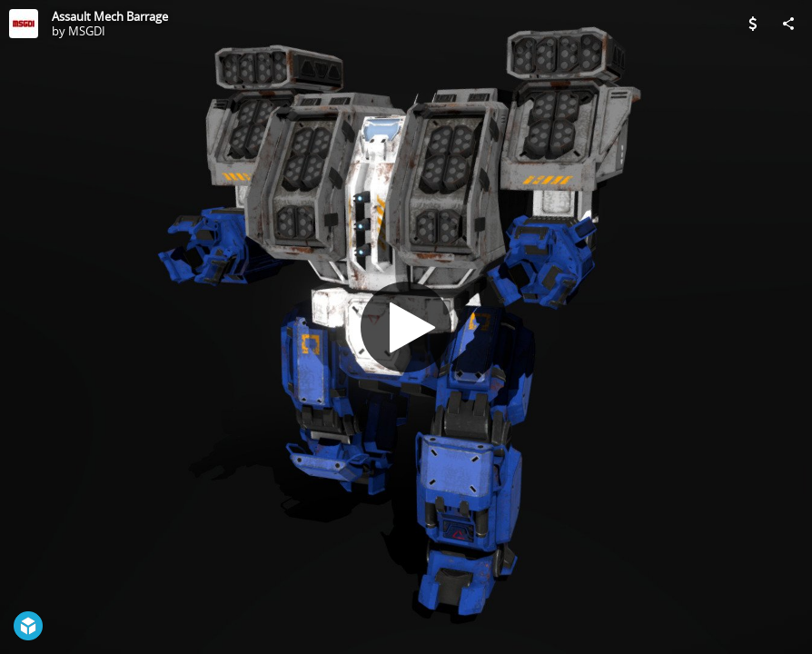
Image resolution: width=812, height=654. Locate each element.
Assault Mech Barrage (110, 16)
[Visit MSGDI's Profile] (24, 24)
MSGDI (87, 31)
